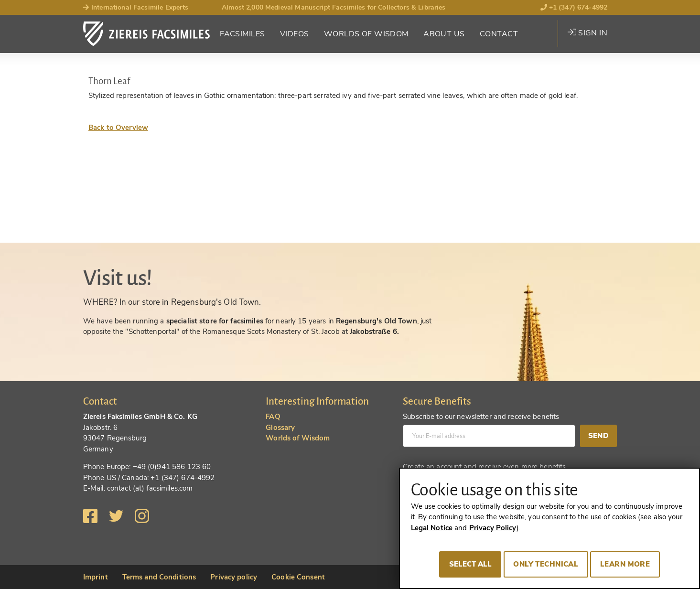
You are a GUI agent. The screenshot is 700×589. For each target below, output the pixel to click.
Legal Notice (432, 528)
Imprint (96, 577)
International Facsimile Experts (136, 7)
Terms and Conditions (159, 577)
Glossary (280, 428)
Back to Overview (118, 128)
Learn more (625, 564)
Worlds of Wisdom (366, 34)
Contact (499, 34)
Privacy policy (234, 577)
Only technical (546, 564)
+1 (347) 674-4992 (574, 7)
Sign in (587, 33)
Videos (295, 34)
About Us (444, 34)
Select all (470, 564)
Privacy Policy (493, 528)
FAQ (273, 417)
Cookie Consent (298, 577)
